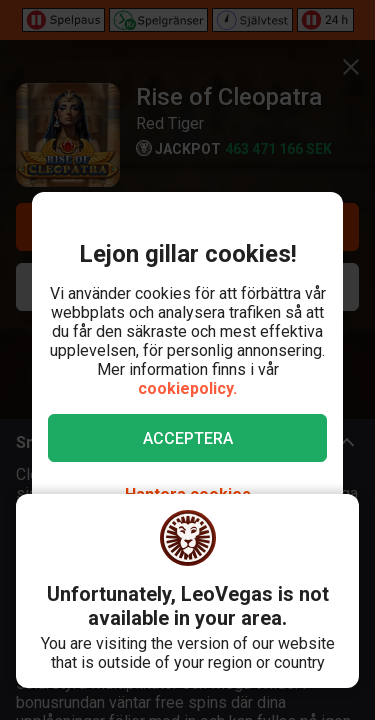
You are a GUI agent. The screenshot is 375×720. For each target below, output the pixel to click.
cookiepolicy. (187, 388)
